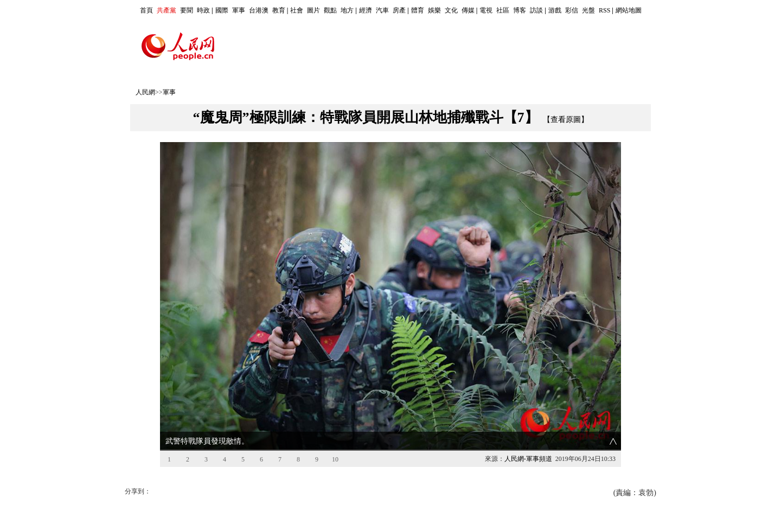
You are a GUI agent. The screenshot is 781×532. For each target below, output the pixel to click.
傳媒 (468, 10)
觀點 (330, 10)
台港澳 (259, 10)
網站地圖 (629, 10)
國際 (222, 10)
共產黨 (167, 10)
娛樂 (434, 10)
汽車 (382, 10)
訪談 (536, 10)
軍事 (239, 10)
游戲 (555, 10)
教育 (279, 10)
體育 (418, 10)
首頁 (146, 10)
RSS (604, 10)
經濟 (366, 10)
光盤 (588, 10)
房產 (399, 10)
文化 (451, 10)
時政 (203, 10)
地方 (347, 10)
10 (335, 459)
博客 (520, 10)
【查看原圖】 (566, 120)
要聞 (187, 10)
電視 (486, 10)
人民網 (145, 92)
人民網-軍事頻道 (528, 459)
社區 (503, 10)
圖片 (313, 10)
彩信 (572, 10)
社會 (297, 10)
